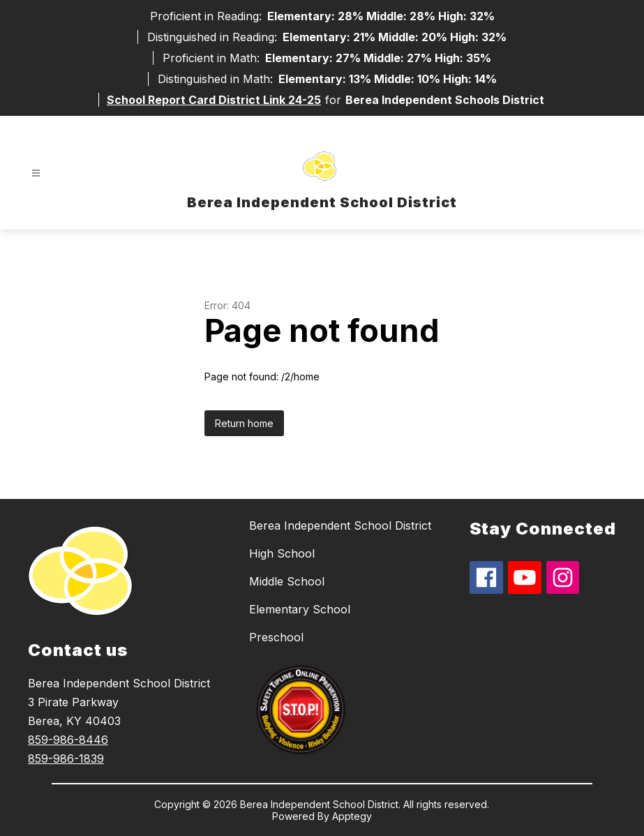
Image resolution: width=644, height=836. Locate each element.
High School (282, 553)
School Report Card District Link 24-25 (214, 100)
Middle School (287, 581)
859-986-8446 (68, 740)
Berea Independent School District (340, 525)
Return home (244, 423)
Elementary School (300, 609)
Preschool (276, 637)
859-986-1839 (66, 759)
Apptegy (352, 816)
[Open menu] (36, 173)
